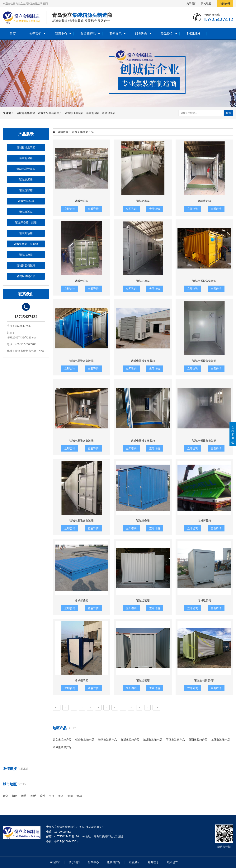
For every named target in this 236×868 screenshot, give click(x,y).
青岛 (6, 796)
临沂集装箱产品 (130, 740)
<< (57, 708)
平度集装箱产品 (175, 740)
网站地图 (206, 4)
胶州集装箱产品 (153, 740)
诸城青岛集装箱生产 (50, 113)
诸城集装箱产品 (62, 747)
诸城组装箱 (143, 600)
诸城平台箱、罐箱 (26, 223)
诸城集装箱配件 (26, 265)
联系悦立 (167, 34)
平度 (52, 796)
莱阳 (70, 796)
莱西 (61, 796)
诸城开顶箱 (26, 233)
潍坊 (24, 796)
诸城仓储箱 (93, 113)
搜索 (229, 113)
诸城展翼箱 (26, 212)
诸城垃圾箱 (26, 255)
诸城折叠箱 (143, 521)
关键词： (8, 113)
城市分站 (225, 4)
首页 (13, 34)
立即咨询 (70, 209)
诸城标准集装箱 (74, 113)
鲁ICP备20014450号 (92, 827)
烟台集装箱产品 (85, 740)
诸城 (79, 796)
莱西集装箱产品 (198, 740)
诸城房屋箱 (26, 180)
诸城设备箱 (109, 113)
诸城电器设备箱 (26, 169)
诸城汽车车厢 (26, 201)
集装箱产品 (88, 34)
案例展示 (116, 34)
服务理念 (141, 34)
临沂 (33, 796)
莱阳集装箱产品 (221, 740)
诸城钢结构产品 (26, 276)
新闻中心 (61, 34)
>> (156, 708)
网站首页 (55, 862)
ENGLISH (193, 34)
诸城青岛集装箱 (26, 113)
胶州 (42, 796)
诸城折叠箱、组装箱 (26, 244)
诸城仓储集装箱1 (204, 680)
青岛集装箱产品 (62, 740)
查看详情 (93, 209)
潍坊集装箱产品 (107, 740)
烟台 (15, 796)
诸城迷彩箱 (26, 190)
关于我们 (191, 4)
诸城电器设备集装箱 (204, 281)
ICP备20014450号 (68, 841)
